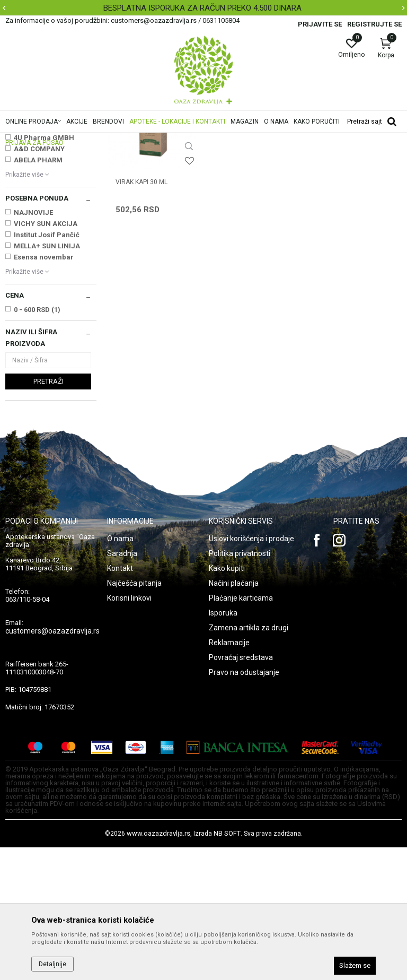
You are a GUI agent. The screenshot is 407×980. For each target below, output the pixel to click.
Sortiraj (331, 156)
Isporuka (223, 745)
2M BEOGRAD (36, 248)
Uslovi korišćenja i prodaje (251, 671)
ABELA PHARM (38, 293)
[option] (203, 8)
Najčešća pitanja (134, 716)
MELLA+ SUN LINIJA (47, 379)
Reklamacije (229, 775)
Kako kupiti (227, 701)
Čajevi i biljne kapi (36, 190)
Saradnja (122, 686)
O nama (120, 671)
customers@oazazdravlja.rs (52, 764)
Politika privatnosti (240, 686)
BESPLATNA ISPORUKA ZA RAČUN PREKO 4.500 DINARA (202, 8)
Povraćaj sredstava (241, 790)
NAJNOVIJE (33, 345)
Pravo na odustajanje (244, 805)
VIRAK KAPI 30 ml (141, 315)
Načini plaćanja (234, 716)
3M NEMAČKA (37, 259)
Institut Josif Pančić (47, 367)
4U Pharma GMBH (44, 270)
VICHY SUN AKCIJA (46, 356)
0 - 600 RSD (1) (37, 442)
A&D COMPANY (39, 281)
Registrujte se (374, 24)
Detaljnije (52, 964)
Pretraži (48, 514)
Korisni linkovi (129, 731)
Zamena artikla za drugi (249, 760)
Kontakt (120, 701)
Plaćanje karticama (241, 731)
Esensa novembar (44, 390)
